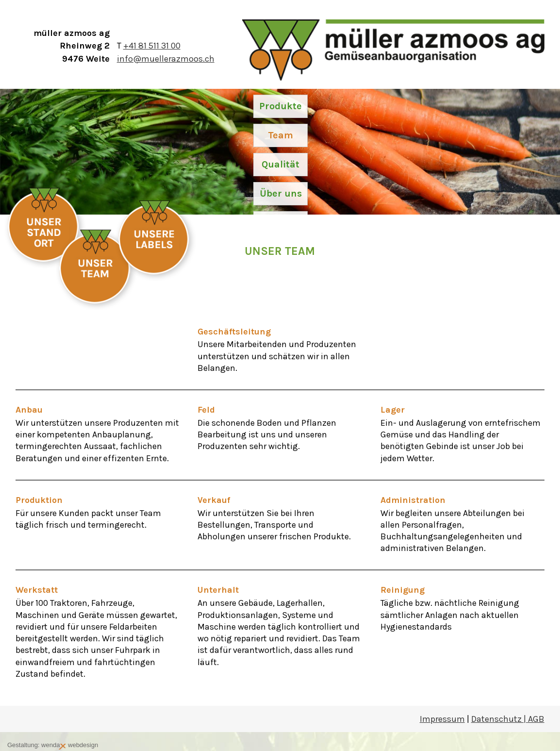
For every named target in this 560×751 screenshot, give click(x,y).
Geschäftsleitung (234, 332)
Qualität (280, 164)
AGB (536, 719)
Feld (206, 410)
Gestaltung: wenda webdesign (53, 745)
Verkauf (214, 500)
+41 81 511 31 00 (152, 46)
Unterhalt (218, 590)
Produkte (280, 106)
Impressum (442, 719)
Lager (393, 410)
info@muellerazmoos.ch (166, 59)
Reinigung (403, 590)
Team (280, 135)
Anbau (29, 410)
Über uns (281, 193)
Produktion (39, 500)
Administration (413, 500)
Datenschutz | (500, 719)
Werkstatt (37, 590)
